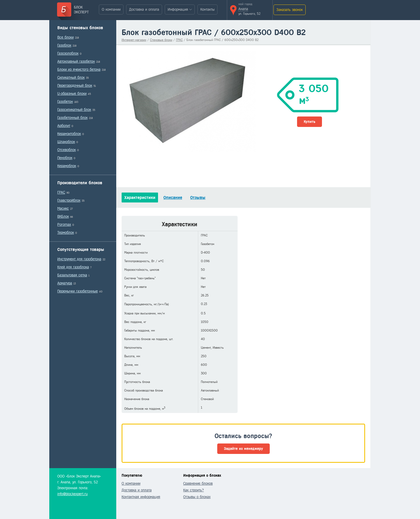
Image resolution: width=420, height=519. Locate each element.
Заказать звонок (290, 10)
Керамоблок (67, 166)
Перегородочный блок (75, 86)
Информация (178, 10)
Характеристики (140, 198)
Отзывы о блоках (197, 497)
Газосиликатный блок (74, 110)
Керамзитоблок (69, 134)
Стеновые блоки (161, 40)
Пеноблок (65, 158)
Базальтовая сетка (72, 275)
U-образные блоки (72, 94)
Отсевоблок (67, 150)
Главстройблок (69, 200)
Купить (310, 122)
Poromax (64, 225)
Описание (173, 198)
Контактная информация (141, 497)
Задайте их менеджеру (243, 449)
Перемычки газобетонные (78, 291)
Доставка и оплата (144, 10)
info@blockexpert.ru (72, 494)
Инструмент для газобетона (79, 259)
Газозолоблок (68, 53)
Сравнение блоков (198, 484)
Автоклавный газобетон (76, 61)
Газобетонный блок (72, 118)
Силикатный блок (71, 78)
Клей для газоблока (73, 267)
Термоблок (66, 233)
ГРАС (61, 192)
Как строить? (194, 490)
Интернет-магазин (134, 40)
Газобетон (65, 102)
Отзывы (198, 198)
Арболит (64, 126)
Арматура (65, 283)
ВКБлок (63, 217)
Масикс (63, 208)
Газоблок (64, 45)
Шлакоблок (66, 142)
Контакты (207, 10)
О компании (111, 10)
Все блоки (65, 37)
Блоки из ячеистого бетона (79, 69)
